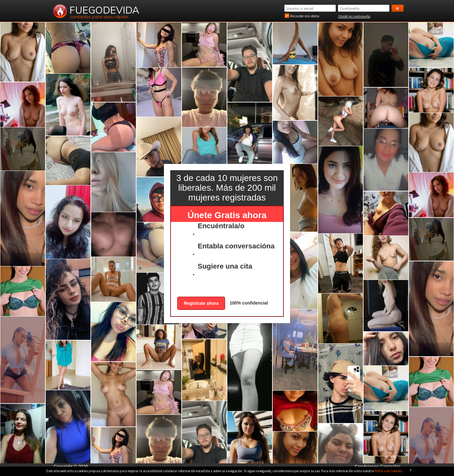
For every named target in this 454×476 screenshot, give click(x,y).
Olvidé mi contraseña (354, 16)
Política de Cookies (388, 471)
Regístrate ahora (201, 303)
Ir (398, 8)
